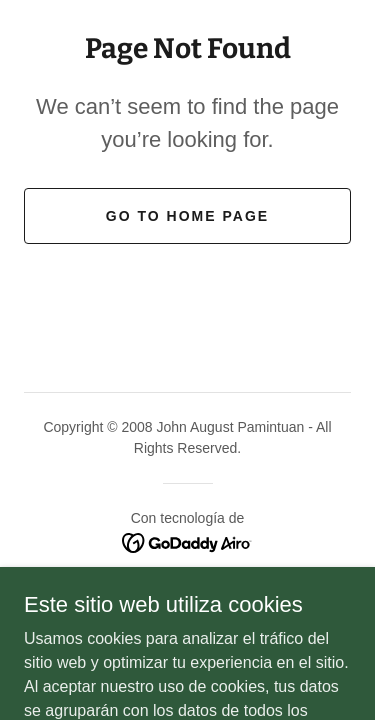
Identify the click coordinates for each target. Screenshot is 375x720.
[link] (187, 541)
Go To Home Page (187, 216)
